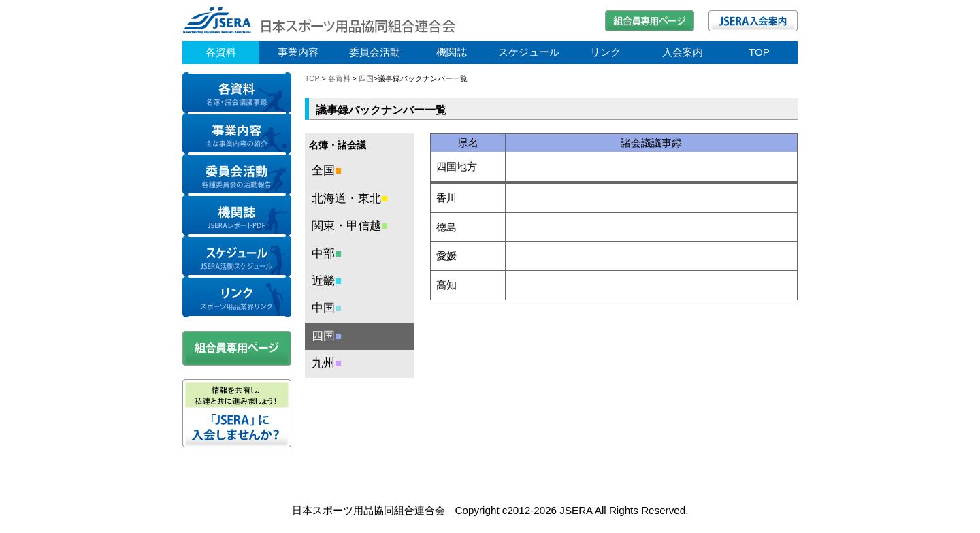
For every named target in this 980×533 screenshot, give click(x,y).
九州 (327, 363)
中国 (327, 308)
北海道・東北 (350, 198)
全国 (327, 171)
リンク (605, 52)
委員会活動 (375, 52)
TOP (759, 52)
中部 (327, 254)
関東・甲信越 (350, 226)
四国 (366, 78)
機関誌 (452, 52)
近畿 (327, 281)
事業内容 (298, 52)
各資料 (221, 52)
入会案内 (683, 52)
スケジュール (529, 52)
